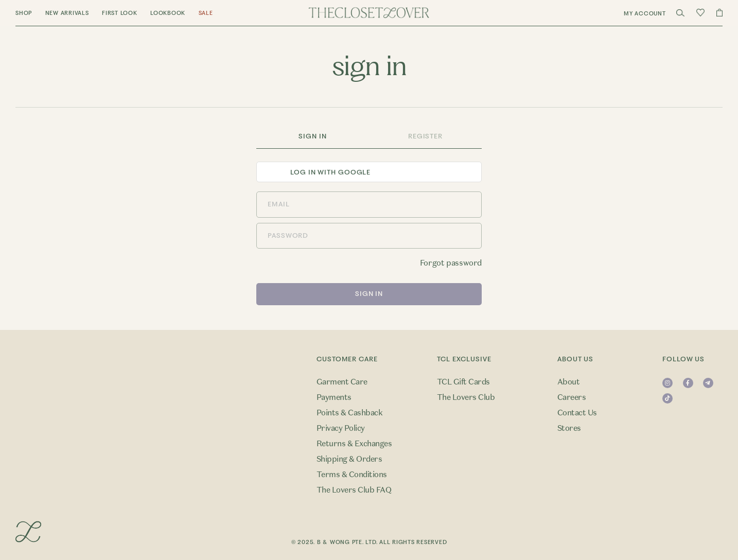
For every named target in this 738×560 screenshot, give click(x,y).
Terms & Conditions (352, 475)
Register (425, 136)
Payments (334, 397)
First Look (120, 13)
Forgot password (451, 263)
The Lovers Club (466, 397)
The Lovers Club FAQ (354, 490)
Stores (569, 428)
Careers (572, 397)
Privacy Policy (341, 428)
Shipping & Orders (349, 459)
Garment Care (342, 382)
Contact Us (577, 413)
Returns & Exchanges (354, 444)
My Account (645, 14)
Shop (24, 13)
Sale (206, 13)
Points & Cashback (349, 413)
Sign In (312, 136)
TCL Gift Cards (463, 382)
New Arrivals (67, 13)
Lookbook (168, 13)
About (568, 382)
